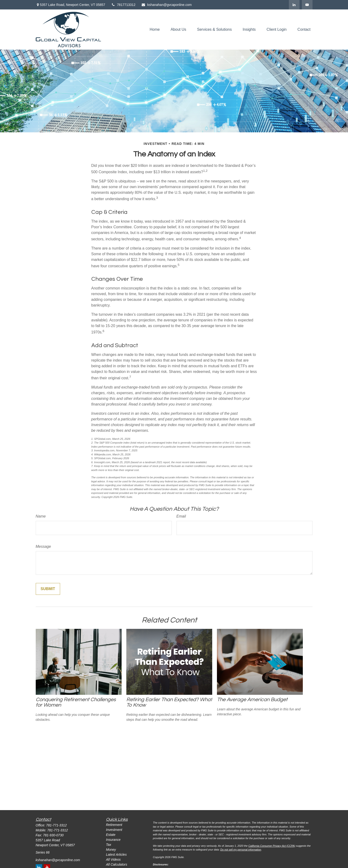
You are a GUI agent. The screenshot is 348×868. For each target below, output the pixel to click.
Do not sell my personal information (241, 850)
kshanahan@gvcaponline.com (166, 5)
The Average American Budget (252, 700)
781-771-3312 (56, 825)
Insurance (113, 840)
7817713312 (123, 5)
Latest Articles (116, 855)
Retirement (114, 825)
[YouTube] (307, 5)
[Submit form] (48, 589)
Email (181, 516)
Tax (109, 845)
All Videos (113, 859)
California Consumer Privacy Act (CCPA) (272, 846)
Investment (114, 830)
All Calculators (117, 864)
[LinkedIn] (294, 5)
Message (43, 546)
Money (111, 850)
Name (41, 516)
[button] (155, 30)
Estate (111, 835)
